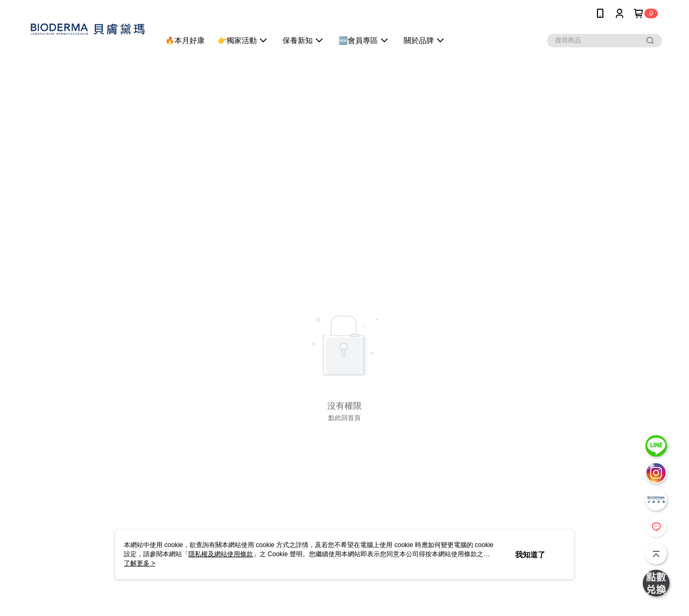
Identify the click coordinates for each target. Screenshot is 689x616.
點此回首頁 (344, 418)
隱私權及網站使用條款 (221, 554)
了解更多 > (139, 563)
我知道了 (530, 555)
